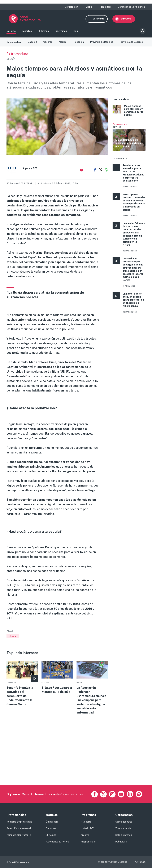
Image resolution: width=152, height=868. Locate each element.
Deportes (27, 32)
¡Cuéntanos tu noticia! (58, 842)
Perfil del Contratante (19, 835)
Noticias (11, 32)
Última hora (52, 822)
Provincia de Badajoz (102, 43)
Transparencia (123, 828)
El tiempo (51, 835)
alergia (13, 637)
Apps (89, 7)
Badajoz (32, 43)
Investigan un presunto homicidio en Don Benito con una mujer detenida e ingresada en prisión (134, 203)
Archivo (85, 835)
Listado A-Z (87, 828)
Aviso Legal (140, 862)
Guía (75, 32)
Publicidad (105, 7)
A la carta (101, 19)
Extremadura (14, 43)
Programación (88, 842)
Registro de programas (19, 822)
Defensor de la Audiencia (132, 7)
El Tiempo (43, 32)
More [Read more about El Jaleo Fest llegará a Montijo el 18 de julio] (57, 678)
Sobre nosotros (124, 822)
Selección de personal (19, 828)
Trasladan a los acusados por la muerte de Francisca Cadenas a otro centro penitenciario (133, 174)
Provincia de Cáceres (131, 43)
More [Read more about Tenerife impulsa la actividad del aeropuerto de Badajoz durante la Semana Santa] (22, 684)
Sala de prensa (124, 835)
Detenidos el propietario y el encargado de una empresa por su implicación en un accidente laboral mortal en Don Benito (133, 270)
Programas (61, 32)
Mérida (63, 43)
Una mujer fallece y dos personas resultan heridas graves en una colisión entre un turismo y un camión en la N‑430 (134, 235)
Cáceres (48, 43)
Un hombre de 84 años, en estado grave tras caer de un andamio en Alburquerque (133, 300)
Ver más (129, 137)
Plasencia (79, 43)
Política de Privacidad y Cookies (112, 862)
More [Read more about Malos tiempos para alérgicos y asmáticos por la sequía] (129, 111)
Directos (128, 19)
